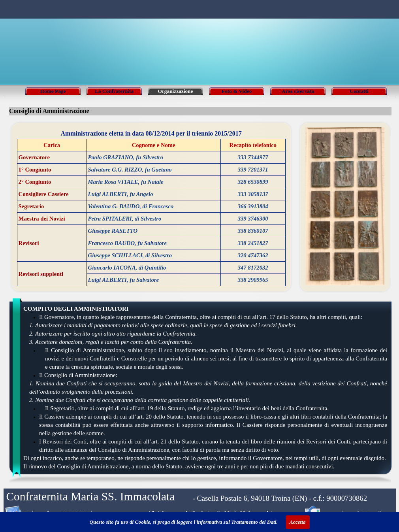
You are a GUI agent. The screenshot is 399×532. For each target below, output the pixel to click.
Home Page (53, 91)
